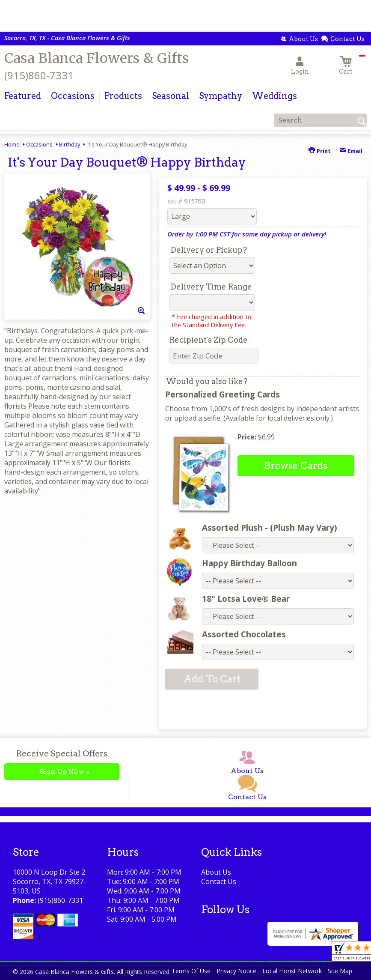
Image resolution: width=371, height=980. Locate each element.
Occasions (39, 144)
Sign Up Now (62, 772)
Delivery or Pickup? (209, 250)
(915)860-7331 (39, 75)
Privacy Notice (236, 971)
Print (320, 151)
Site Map (340, 971)
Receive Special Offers (62, 754)
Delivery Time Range (211, 287)
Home (12, 144)
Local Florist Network (292, 971)
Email (351, 151)
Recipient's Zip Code (209, 340)
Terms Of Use (191, 971)
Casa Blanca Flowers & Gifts (96, 58)
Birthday (70, 144)
